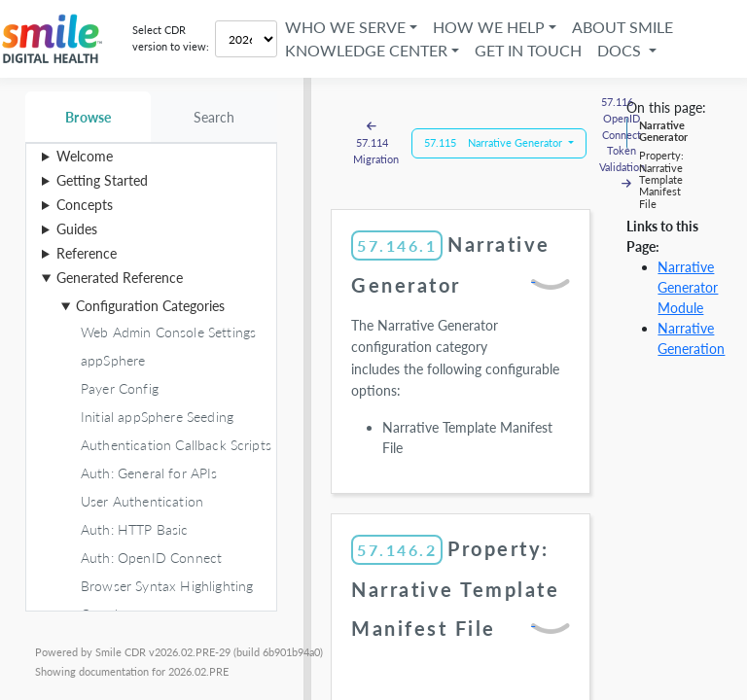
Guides (77, 229)
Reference (87, 253)
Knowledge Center (366, 50)
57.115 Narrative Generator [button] (495, 142)
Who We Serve (345, 27)
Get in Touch (528, 50)
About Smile (622, 27)
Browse (88, 117)
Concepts (85, 205)
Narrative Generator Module (688, 287)
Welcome (85, 156)
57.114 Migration (376, 142)
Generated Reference (120, 278)
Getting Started (102, 180)
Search (214, 117)
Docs (621, 50)
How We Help (489, 27)
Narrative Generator (663, 131)
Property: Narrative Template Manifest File (661, 179)
